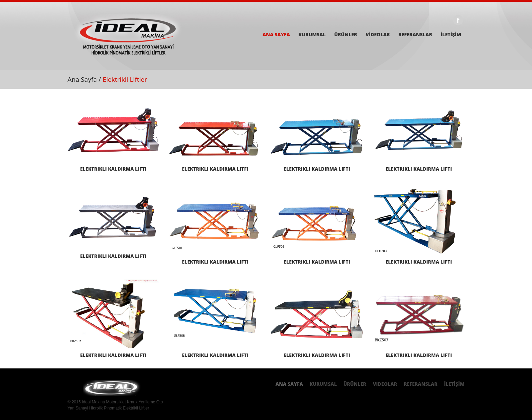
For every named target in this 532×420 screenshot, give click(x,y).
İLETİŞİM (451, 35)
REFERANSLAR (415, 35)
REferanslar (421, 384)
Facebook (458, 20)
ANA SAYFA (276, 35)
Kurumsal (323, 384)
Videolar (385, 384)
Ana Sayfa (82, 79)
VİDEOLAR (378, 35)
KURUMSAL (312, 35)
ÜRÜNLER (346, 35)
